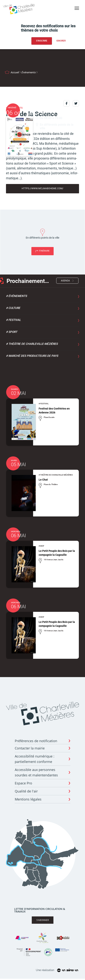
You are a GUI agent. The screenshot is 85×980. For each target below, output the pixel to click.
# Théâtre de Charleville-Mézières (32, 344)
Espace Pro (23, 783)
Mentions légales (28, 799)
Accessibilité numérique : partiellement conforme (35, 759)
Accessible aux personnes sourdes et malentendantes (36, 772)
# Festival (13, 320)
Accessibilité (75, 15)
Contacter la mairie (30, 748)
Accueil (15, 72)
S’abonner (43, 920)
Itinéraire (44, 251)
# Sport (12, 332)
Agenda (65, 281)
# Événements (16, 296)
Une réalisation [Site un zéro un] (57, 970)
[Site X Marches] (63, 938)
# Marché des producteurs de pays (32, 356)
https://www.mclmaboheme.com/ (43, 188)
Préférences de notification (36, 741)
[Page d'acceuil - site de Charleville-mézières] (19, 9)
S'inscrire (42, 41)
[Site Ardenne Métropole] (22, 938)
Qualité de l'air (26, 791)
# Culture (13, 308)
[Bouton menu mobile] (77, 8)
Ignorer (61, 41)
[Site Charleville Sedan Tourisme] (42, 938)
